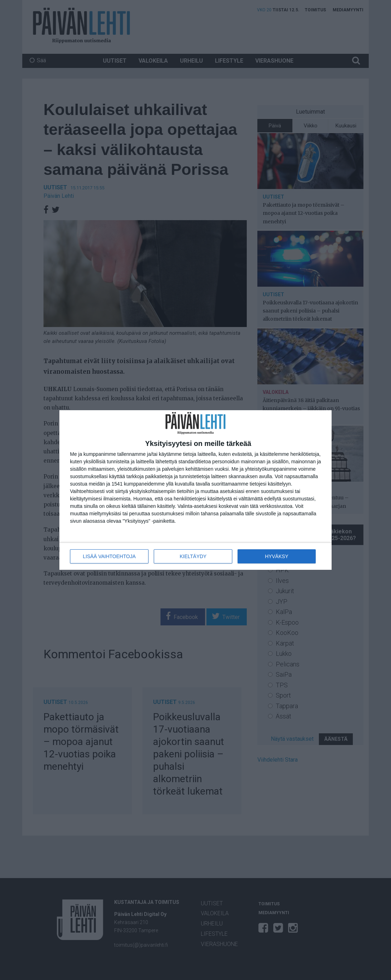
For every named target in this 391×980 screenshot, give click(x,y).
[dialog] (195, 490)
